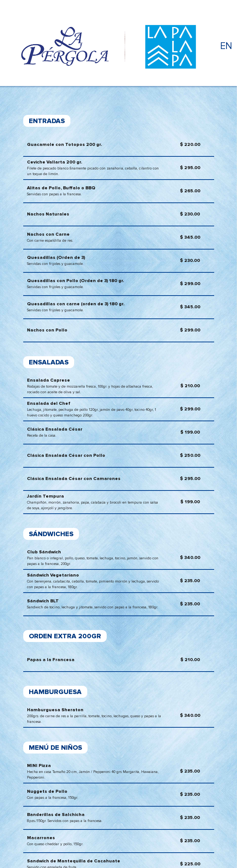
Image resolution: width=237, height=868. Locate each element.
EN (226, 46)
